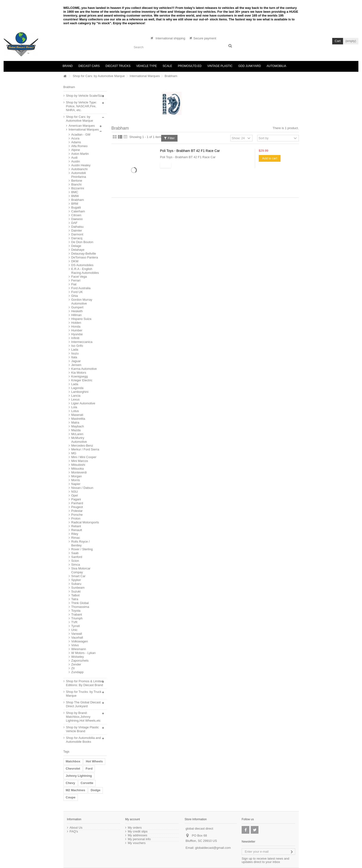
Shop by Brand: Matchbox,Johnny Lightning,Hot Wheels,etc (83, 717)
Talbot (76, 595)
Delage (76, 246)
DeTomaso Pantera (85, 257)
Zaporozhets (80, 661)
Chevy (71, 783)
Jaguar (76, 361)
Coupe (71, 797)
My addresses (138, 835)
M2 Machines (76, 790)
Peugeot (77, 507)
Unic (74, 630)
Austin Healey (81, 165)
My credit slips (138, 832)
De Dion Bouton (82, 242)
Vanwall (77, 634)
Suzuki (76, 591)
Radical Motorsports (85, 522)
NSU (75, 492)
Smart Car (78, 576)
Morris (76, 480)
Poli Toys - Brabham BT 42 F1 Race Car (190, 151)
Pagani (76, 499)
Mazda (76, 430)
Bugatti (76, 207)
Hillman (77, 315)
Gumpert (77, 307)
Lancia (76, 396)
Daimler (77, 230)
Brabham (78, 200)
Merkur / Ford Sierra (85, 449)
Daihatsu (77, 227)
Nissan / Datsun (82, 488)
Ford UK (77, 292)
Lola (74, 407)
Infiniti (75, 338)
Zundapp (77, 672)
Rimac (76, 538)
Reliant (76, 526)
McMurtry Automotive (79, 440)
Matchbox (73, 761)
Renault (77, 530)
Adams (76, 142)
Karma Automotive (84, 369)
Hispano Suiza (81, 319)
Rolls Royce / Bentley (81, 543)
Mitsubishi (78, 465)
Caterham (78, 211)
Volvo (75, 645)
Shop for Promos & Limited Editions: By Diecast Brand (85, 683)
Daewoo (77, 219)
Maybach (78, 426)
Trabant (77, 614)
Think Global (80, 603)
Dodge (95, 790)
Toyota (76, 611)
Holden (76, 323)
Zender (76, 664)
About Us (76, 828)
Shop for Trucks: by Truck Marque (84, 694)
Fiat (74, 284)
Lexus (76, 399)
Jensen (76, 365)
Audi (74, 158)
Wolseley (78, 657)
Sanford (77, 557)
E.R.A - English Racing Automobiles (85, 271)
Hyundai (77, 334)
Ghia (75, 296)
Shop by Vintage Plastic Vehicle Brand (83, 729)
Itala (74, 357)
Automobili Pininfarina (79, 175)
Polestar (77, 511)
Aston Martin (80, 154)
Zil (73, 668)
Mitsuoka (78, 469)
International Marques (145, 76)
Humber (77, 330)
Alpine (76, 150)
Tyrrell (76, 626)
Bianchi (77, 184)
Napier (76, 484)
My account (132, 819)
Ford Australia (81, 288)
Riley (75, 534)
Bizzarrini (78, 188)
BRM (75, 204)
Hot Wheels (94, 761)
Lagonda (77, 388)
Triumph (77, 618)
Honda (76, 326)
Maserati (77, 415)
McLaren (77, 434)
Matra (75, 422)
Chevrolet (73, 769)
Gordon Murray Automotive (82, 302)
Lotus (75, 411)
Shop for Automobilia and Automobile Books (83, 740)
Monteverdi (79, 472)
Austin (76, 161)
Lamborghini (80, 392)
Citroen (76, 215)
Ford (89, 769)
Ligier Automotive (83, 403)
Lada (75, 350)
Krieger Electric (82, 380)
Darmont (77, 234)
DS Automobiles (83, 265)
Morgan (77, 476)
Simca (76, 565)
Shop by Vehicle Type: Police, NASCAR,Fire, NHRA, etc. (81, 106)
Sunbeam (78, 588)
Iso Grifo (77, 346)
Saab (75, 553)
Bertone (77, 181)
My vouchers (137, 843)
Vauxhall (77, 638)
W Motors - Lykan (83, 653)
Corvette (87, 783)
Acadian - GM (81, 135)
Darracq (77, 238)
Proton (76, 518)
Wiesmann (79, 649)
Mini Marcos (80, 461)
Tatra (75, 599)
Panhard (77, 503)
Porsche (77, 515)
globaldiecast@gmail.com (213, 848)
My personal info (139, 839)
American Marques (82, 126)
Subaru (76, 584)
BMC (75, 192)
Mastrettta (78, 419)
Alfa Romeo (80, 146)
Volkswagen (80, 641)
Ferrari (76, 280)
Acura (75, 138)
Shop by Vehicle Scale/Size (85, 96)
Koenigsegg (80, 376)
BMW (75, 196)
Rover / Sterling (82, 549)
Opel (75, 495)
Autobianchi (80, 169)
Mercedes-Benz (82, 446)
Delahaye (78, 250)
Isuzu (75, 353)
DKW (75, 261)
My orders (135, 828)
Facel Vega (79, 277)
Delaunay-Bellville (84, 254)
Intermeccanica (82, 342)
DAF (74, 223)
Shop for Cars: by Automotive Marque (99, 76)
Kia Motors (79, 373)
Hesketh (77, 311)
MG (74, 453)
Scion (75, 561)
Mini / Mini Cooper (84, 457)
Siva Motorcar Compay (81, 570)
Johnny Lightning (79, 776)
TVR (74, 622)
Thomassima (80, 607)
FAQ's (74, 832)
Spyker (76, 580)
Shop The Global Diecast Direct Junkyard (83, 704)
